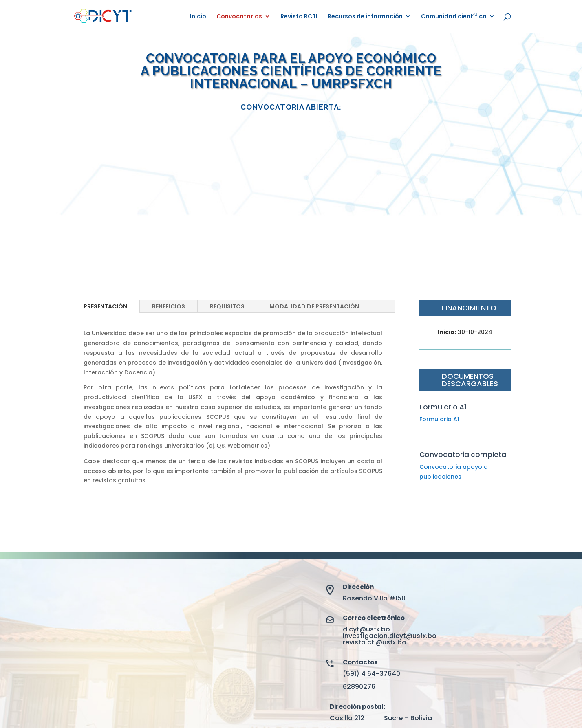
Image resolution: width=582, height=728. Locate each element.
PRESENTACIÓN (105, 306)
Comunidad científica (454, 17)
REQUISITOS (227, 306)
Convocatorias (239, 17)
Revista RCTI (299, 17)
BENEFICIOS (169, 306)
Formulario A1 (439, 419)
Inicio (198, 17)
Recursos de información (365, 17)
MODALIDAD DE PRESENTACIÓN (314, 306)
